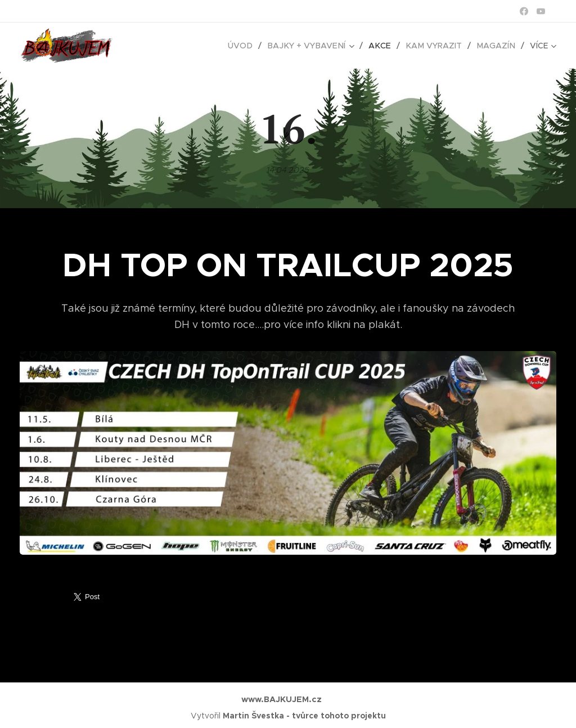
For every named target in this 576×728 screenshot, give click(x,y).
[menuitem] (251, 46)
